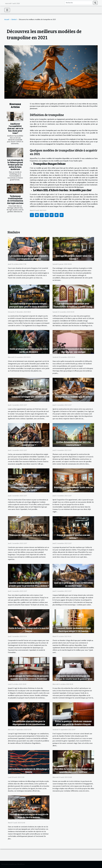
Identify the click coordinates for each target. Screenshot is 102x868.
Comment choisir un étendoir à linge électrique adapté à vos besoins (73, 630)
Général (14, 20)
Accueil (7, 20)
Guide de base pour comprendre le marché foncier (29, 630)
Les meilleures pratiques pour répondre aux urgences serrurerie (29, 257)
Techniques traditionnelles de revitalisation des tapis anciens (15, 199)
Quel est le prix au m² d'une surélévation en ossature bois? (73, 584)
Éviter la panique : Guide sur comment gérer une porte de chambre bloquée (73, 723)
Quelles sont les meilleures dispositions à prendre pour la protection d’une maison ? (29, 584)
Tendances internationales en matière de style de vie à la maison (29, 816)
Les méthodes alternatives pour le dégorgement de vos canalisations (29, 723)
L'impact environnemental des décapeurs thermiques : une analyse (73, 350)
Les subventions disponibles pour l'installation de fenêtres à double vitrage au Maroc (73, 307)
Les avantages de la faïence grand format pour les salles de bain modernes (15, 165)
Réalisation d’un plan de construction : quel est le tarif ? (29, 489)
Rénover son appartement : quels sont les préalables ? (73, 489)
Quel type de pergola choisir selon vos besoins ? (73, 257)
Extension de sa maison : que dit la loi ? (73, 397)
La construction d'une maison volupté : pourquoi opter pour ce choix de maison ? (29, 305)
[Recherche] (78, 3)
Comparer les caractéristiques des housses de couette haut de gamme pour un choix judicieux (73, 679)
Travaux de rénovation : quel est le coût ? (29, 535)
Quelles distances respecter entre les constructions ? (73, 443)
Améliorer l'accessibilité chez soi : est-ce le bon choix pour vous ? (15, 128)
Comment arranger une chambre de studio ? (29, 398)
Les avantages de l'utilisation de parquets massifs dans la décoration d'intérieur (29, 677)
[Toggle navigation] (7, 10)
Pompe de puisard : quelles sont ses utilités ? (73, 536)
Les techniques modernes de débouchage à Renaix (29, 770)
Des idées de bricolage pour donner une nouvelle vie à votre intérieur (73, 770)
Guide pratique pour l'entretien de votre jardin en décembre (29, 350)
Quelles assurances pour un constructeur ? (29, 443)
